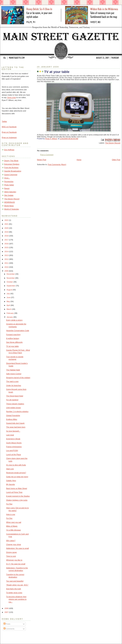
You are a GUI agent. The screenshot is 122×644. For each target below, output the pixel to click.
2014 (7, 251)
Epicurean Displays (12, 164)
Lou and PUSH (12, 450)
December (11, 274)
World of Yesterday (12, 209)
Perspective (9, 181)
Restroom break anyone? (16, 473)
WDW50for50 (9, 202)
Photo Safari (9, 185)
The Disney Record (113, 143)
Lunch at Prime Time (14, 492)
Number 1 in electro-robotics (17, 411)
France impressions (14, 447)
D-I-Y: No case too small (16, 564)
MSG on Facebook (9, 127)
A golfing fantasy (13, 338)
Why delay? (11, 541)
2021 (7, 224)
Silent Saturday (10, 192)
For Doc (9, 518)
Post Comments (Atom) (57, 164)
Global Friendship (13, 415)
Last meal (10, 435)
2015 (7, 247)
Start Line (10, 469)
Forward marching (13, 335)
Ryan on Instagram (9, 137)
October (10, 282)
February (10, 313)
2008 (7, 608)
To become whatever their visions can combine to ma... (16, 599)
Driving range (12, 552)
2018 (7, 236)
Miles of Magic (12, 526)
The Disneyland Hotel (15, 396)
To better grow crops (14, 593)
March (9, 309)
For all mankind (12, 400)
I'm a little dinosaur (14, 530)
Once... (7, 178)
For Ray (9, 504)
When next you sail (14, 522)
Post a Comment (47, 155)
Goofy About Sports (14, 443)
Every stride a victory (14, 320)
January (10, 317)
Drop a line (12, 97)
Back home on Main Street (17, 488)
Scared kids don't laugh (15, 423)
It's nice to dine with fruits (16, 465)
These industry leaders (15, 404)
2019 (7, 232)
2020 (7, 228)
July (8, 294)
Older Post (116, 160)
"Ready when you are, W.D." (17, 585)
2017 (7, 240)
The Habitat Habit (13, 370)
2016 (7, 244)
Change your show (14, 544)
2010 (7, 267)
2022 (7, 220)
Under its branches (14, 385)
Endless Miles (12, 419)
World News (9, 206)
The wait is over (12, 381)
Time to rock (11, 556)
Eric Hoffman (9, 150)
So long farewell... (13, 431)
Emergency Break (13, 439)
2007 (7, 612)
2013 (7, 255)
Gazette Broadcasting (13, 171)
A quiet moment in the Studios (18, 496)
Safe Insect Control (14, 374)
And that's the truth (14, 589)
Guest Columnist (11, 175)
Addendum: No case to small (18, 548)
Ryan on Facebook (9, 132)
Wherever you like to (14, 560)
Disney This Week (11, 161)
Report (7, 188)
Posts (7, 624)
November (11, 278)
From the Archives (11, 168)
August (10, 290)
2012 (7, 259)
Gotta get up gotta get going (17, 477)
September (11, 286)
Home (79, 160)
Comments (9, 629)
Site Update (9, 195)
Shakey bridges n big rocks (17, 500)
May (8, 301)
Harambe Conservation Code (18, 331)
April (9, 305)
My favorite (11, 484)
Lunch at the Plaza (14, 454)
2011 (7, 263)
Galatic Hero (11, 481)
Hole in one (11, 514)
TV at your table (12, 346)
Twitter (4, 121)
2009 (7, 271)
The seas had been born (16, 427)
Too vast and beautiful (15, 581)
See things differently (14, 342)
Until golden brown (14, 408)
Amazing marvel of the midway (18, 378)
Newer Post (42, 160)
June (9, 297)
